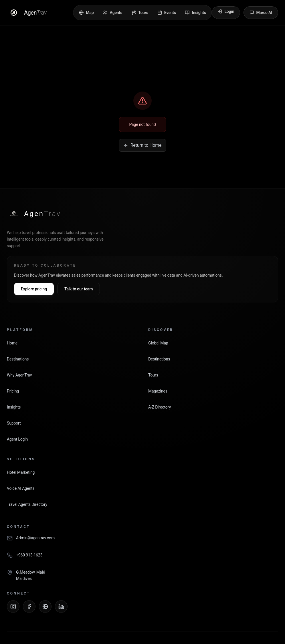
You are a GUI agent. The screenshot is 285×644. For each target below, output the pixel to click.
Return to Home (143, 145)
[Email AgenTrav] (142, 541)
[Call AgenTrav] (142, 558)
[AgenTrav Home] (34, 214)
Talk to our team (79, 289)
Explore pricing (34, 289)
